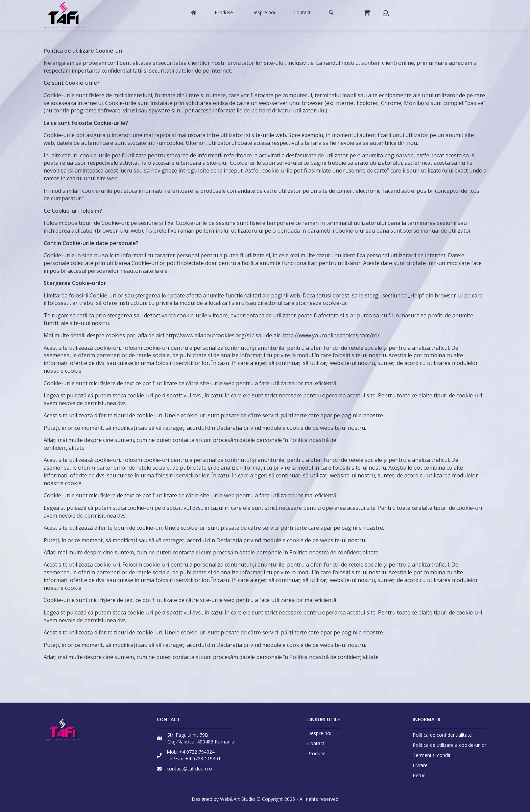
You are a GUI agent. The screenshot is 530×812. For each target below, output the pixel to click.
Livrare (420, 765)
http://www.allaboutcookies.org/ (206, 335)
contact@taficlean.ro (189, 769)
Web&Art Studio (238, 799)
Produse (316, 754)
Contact (316, 743)
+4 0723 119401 (203, 758)
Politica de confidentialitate (442, 735)
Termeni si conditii (433, 755)
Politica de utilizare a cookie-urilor (450, 745)
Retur (419, 775)
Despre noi (319, 733)
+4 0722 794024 (197, 752)
